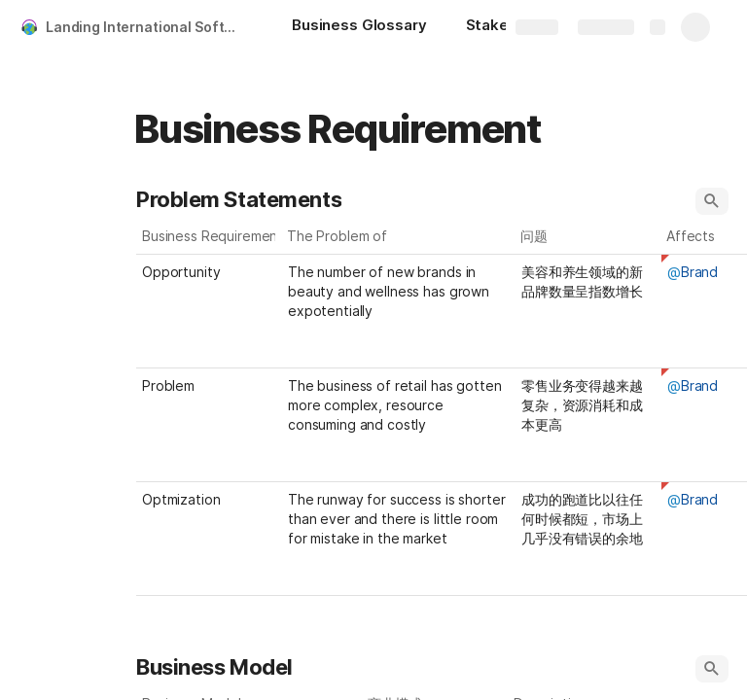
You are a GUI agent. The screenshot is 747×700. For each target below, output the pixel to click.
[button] (712, 201)
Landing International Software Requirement (149, 27)
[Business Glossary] (359, 27)
